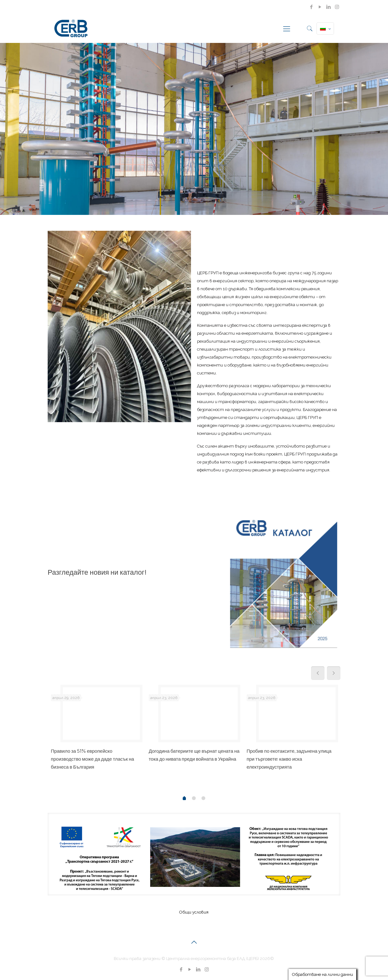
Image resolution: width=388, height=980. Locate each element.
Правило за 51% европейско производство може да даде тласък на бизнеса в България (92, 759)
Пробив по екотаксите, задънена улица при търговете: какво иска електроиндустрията (289, 759)
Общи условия (194, 912)
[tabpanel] (97, 730)
